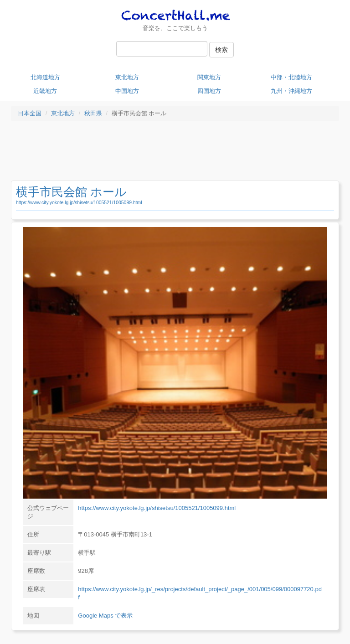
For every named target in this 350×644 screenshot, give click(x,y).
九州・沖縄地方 (291, 91)
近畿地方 (45, 91)
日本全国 (30, 113)
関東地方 (209, 77)
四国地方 (209, 91)
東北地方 (127, 77)
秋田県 (93, 113)
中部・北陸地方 (291, 77)
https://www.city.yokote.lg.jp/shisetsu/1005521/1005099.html (79, 203)
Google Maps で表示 (105, 616)
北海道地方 (45, 77)
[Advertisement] (175, 153)
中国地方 (127, 91)
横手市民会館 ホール (71, 192)
